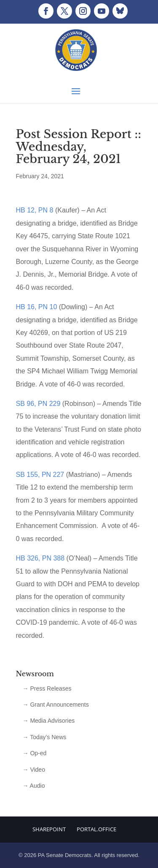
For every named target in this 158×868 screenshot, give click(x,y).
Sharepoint (49, 829)
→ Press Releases (47, 688)
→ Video (34, 770)
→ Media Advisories (49, 721)
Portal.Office (96, 829)
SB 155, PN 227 (40, 475)
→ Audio (34, 786)
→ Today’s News (45, 737)
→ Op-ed (35, 753)
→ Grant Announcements (56, 705)
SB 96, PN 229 (38, 404)
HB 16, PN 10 (37, 307)
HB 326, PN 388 (40, 558)
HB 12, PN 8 (35, 210)
